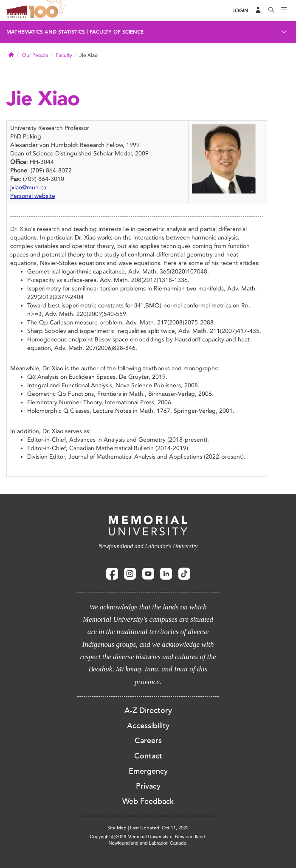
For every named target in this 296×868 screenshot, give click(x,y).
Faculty (64, 55)
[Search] (271, 11)
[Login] (240, 11)
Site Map (117, 828)
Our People (35, 55)
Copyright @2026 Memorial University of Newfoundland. (148, 837)
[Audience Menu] (258, 11)
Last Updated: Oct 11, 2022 (159, 828)
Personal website (33, 196)
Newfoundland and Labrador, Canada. (148, 843)
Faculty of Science (117, 32)
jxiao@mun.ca (28, 187)
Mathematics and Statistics (46, 32)
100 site (49, 11)
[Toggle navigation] (284, 11)
